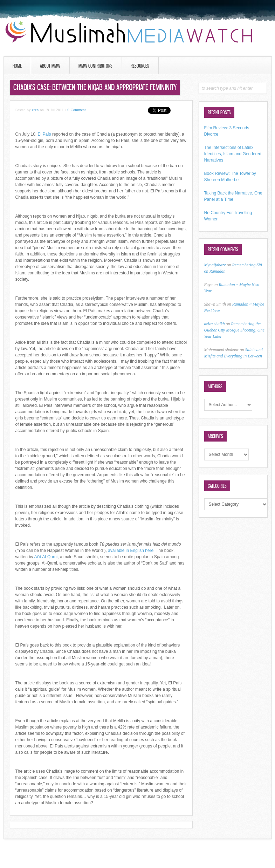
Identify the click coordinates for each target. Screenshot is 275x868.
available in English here (131, 551)
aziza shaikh (215, 324)
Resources (140, 66)
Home (17, 66)
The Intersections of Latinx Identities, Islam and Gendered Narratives (233, 154)
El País (44, 134)
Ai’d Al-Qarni (46, 557)
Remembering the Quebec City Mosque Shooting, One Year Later (234, 330)
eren (35, 110)
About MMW (50, 66)
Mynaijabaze (215, 265)
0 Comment (77, 110)
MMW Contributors (95, 66)
